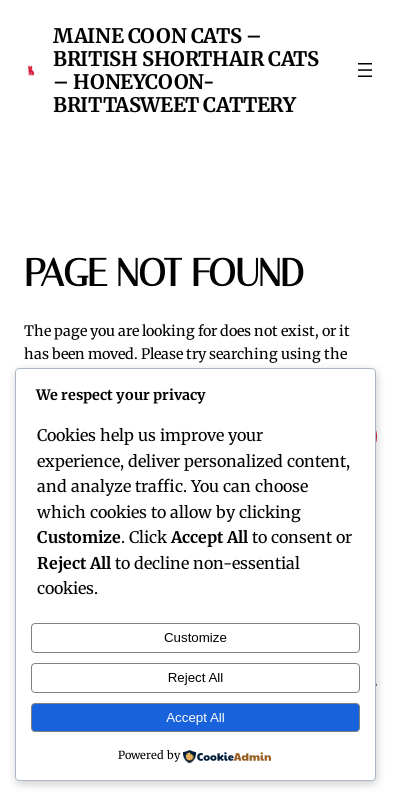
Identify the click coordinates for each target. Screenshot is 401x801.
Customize (195, 637)
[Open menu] (365, 70)
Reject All (196, 677)
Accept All (195, 717)
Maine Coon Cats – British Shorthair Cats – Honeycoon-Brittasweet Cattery (185, 70)
